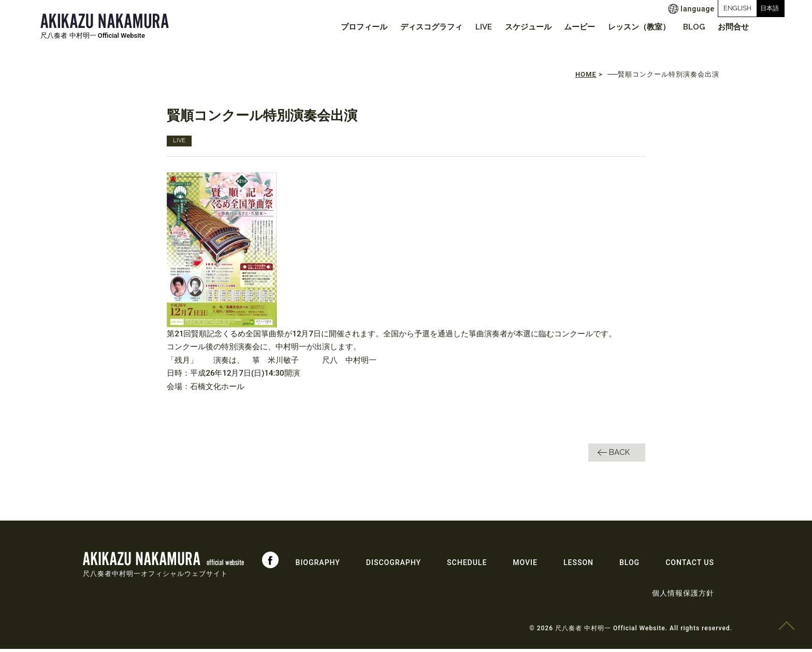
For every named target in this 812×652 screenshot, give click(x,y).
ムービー (568, 27)
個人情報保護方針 (683, 596)
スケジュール (513, 27)
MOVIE (525, 566)
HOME (586, 77)
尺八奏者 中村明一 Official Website (93, 35)
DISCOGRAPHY (394, 566)
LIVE (465, 27)
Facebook (270, 563)
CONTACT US (690, 566)
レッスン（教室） (631, 27)
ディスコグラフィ (410, 27)
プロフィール (339, 27)
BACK (619, 455)
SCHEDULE (467, 566)
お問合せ (732, 27)
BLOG (689, 27)
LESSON (578, 566)
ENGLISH (699, 8)
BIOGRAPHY (318, 566)
